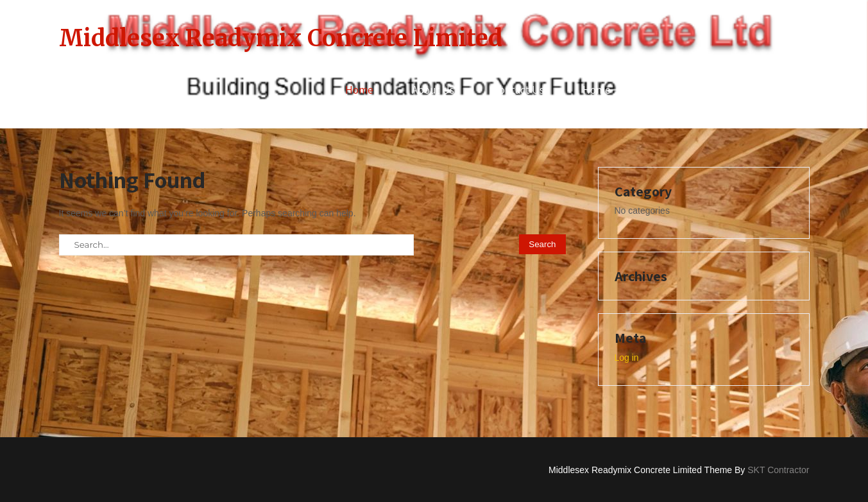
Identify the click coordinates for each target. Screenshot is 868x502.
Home (359, 90)
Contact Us (518, 90)
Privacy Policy (681, 90)
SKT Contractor (778, 470)
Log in (627, 358)
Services (771, 90)
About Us (433, 90)
